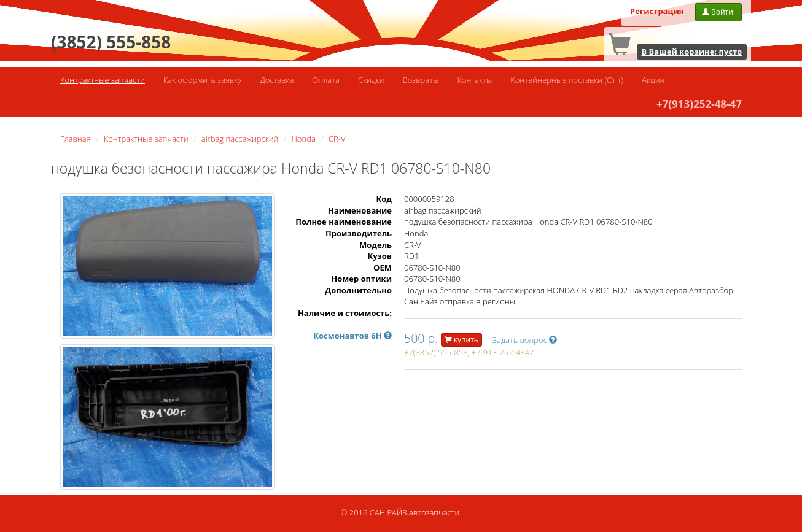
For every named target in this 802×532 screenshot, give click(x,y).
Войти (718, 12)
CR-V (337, 139)
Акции (653, 80)
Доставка (277, 80)
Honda (304, 139)
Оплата (325, 80)
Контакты (474, 80)
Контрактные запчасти (103, 80)
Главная (76, 139)
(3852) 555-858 (111, 42)
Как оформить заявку (202, 80)
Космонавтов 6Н (352, 336)
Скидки (371, 80)
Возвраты (421, 80)
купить (461, 340)
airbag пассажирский (240, 139)
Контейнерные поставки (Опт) (567, 80)
